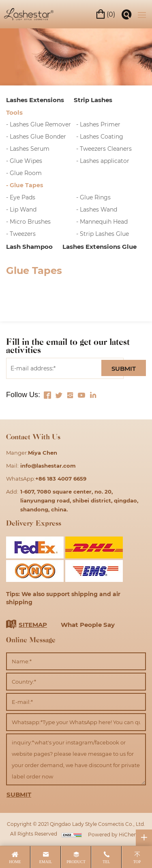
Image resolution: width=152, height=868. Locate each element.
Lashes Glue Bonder (38, 136)
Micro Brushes (30, 221)
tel (106, 862)
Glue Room (26, 173)
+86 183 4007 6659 (61, 478)
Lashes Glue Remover (40, 124)
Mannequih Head (104, 221)
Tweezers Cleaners (106, 149)
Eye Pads (22, 197)
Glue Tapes (26, 185)
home (15, 862)
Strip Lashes (93, 100)
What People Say (88, 624)
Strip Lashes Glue (104, 234)
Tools (14, 112)
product (76, 862)
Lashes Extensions (35, 100)
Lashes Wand (98, 209)
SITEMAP (33, 624)
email (46, 862)
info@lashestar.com (48, 465)
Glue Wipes (26, 161)
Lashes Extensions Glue (100, 246)
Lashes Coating (102, 136)
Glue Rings (95, 197)
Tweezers (23, 234)
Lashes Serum (30, 149)
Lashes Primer (100, 124)
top (137, 862)
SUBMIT (124, 368)
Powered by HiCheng (114, 834)
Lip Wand (23, 209)
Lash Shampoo (29, 246)
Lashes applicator (105, 161)
